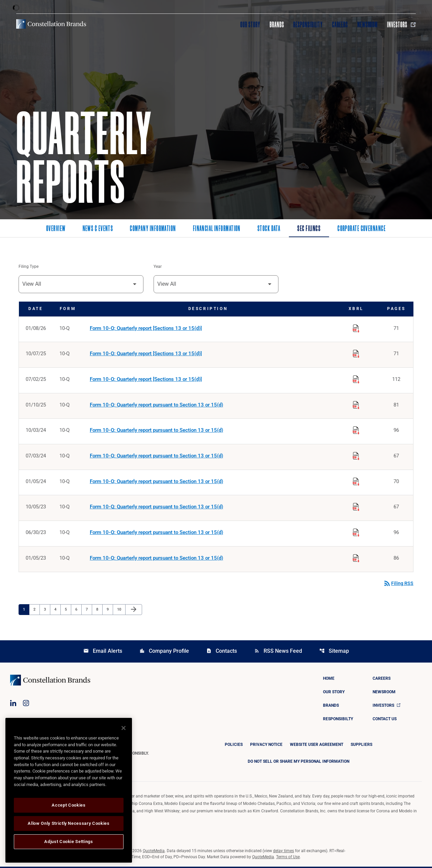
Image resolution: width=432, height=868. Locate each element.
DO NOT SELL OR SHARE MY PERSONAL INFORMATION (299, 763)
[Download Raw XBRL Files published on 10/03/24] (356, 430)
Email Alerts (103, 652)
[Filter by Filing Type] (81, 284)
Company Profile (164, 652)
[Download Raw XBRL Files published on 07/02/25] (356, 379)
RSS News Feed (278, 652)
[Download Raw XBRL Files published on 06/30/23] (356, 533)
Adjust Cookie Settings (69, 842)
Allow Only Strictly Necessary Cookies (69, 823)
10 (121, 611)
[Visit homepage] (51, 24)
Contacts (222, 652)
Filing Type (29, 267)
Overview (56, 229)
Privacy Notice (266, 746)
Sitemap (334, 652)
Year (158, 267)
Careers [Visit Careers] (340, 25)
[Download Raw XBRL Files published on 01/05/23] (356, 558)
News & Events (98, 229)
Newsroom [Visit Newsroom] (368, 25)
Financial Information (217, 229)
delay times (283, 852)
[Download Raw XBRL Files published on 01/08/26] (356, 328)
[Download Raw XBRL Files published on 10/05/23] (356, 507)
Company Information (153, 229)
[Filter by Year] (216, 284)
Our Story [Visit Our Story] (250, 25)
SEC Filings (309, 229)
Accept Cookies (69, 805)
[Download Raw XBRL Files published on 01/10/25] (356, 404)
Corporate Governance (362, 229)
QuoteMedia (154, 852)
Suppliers (361, 746)
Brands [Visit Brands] (277, 25)
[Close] (124, 728)
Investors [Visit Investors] (401, 25)
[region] (69, 790)
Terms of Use (288, 858)
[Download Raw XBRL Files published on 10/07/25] (356, 353)
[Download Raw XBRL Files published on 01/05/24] (356, 481)
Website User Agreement (317, 746)
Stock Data (269, 229)
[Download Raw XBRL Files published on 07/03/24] (356, 456)
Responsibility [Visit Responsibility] (308, 25)
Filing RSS (398, 585)
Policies (234, 746)
